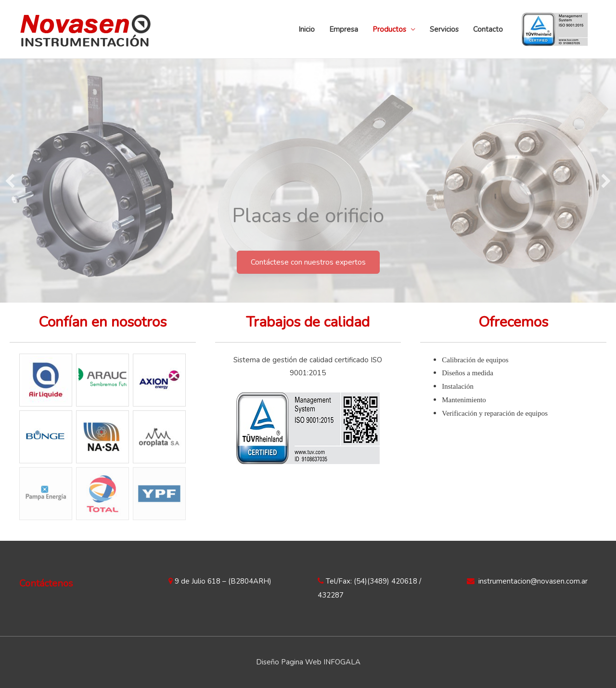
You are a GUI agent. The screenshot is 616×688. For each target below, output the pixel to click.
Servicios (444, 29)
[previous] (10, 181)
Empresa (344, 29)
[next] (606, 181)
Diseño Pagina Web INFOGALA (308, 662)
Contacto (488, 29)
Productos (389, 29)
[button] (308, 262)
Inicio (307, 29)
